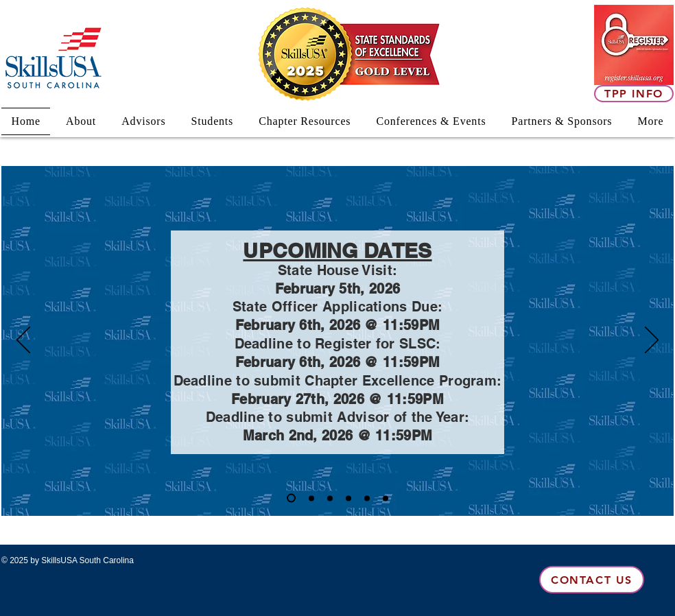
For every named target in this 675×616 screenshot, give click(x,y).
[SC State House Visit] (367, 498)
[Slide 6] (311, 498)
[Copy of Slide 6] (291, 498)
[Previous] (23, 341)
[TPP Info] (634, 94)
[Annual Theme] (330, 498)
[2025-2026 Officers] (348, 498)
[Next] (652, 341)
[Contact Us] (592, 580)
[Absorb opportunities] (386, 498)
